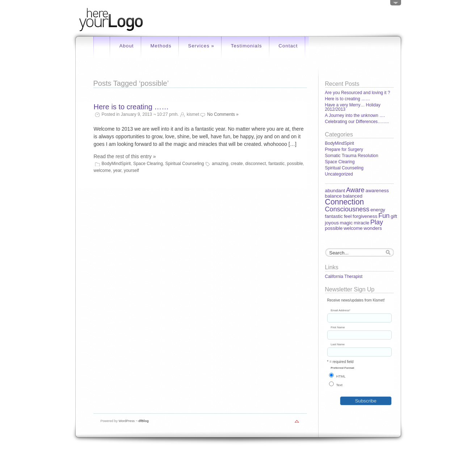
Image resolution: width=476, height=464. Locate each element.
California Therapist (344, 277)
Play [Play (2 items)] (377, 222)
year (117, 170)
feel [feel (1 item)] (348, 216)
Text (340, 385)
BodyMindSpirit (116, 164)
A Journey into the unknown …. (355, 115)
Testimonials (247, 46)
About (127, 46)
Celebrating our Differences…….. (357, 122)
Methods (161, 46)
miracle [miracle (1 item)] (361, 223)
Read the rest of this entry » (125, 156)
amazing (220, 164)
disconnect (255, 164)
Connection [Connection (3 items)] (345, 202)
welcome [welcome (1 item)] (353, 228)
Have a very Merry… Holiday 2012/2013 (353, 107)
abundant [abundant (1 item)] (335, 191)
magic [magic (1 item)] (346, 223)
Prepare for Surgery (344, 149)
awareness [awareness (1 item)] (377, 191)
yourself (131, 170)
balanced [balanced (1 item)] (353, 196)
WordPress (127, 421)
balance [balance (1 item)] (334, 196)
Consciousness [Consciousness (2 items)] (347, 209)
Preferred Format (343, 368)
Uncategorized (339, 174)
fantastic (276, 164)
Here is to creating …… (131, 107)
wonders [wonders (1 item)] (373, 228)
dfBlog (144, 421)
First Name (338, 328)
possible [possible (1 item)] (334, 228)
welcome (102, 170)
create (237, 164)
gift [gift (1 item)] (394, 216)
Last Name (338, 345)
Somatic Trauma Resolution (352, 156)
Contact (288, 46)
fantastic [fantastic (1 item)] (334, 216)
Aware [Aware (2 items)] (355, 190)
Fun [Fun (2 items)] (384, 216)
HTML (341, 376)
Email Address (341, 311)
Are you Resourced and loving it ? (358, 93)
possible (295, 164)
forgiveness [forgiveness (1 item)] (365, 216)
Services (201, 46)
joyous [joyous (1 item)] (332, 223)
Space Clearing (148, 164)
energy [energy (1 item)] (378, 210)
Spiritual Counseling (185, 164)
